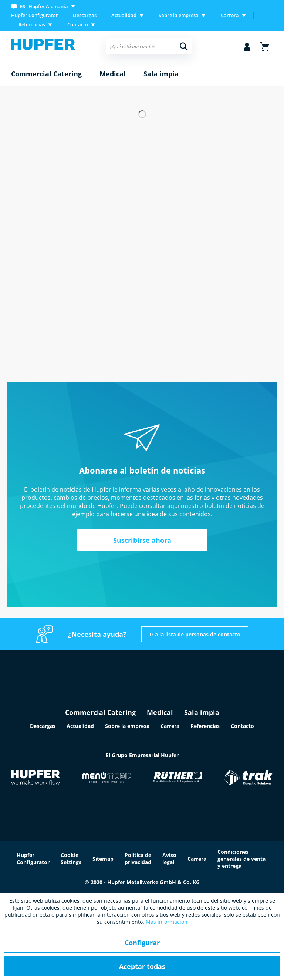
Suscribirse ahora (142, 540)
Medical (160, 712)
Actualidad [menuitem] (124, 15)
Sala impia (202, 712)
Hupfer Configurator (35, 15)
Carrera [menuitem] (230, 15)
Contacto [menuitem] (78, 24)
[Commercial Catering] (46, 74)
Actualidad (80, 726)
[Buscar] (184, 46)
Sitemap (103, 859)
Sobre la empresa (127, 726)
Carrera (170, 726)
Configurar (142, 943)
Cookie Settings (71, 859)
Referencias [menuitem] (32, 24)
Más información (167, 922)
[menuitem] (45, 6)
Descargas (85, 15)
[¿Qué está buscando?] (149, 46)
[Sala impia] (161, 74)
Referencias (205, 726)
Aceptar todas (142, 966)
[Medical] (113, 74)
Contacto (242, 726)
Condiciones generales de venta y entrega (241, 859)
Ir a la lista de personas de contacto (195, 634)
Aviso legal (169, 859)
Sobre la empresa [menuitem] (179, 15)
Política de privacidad (138, 859)
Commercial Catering (100, 712)
